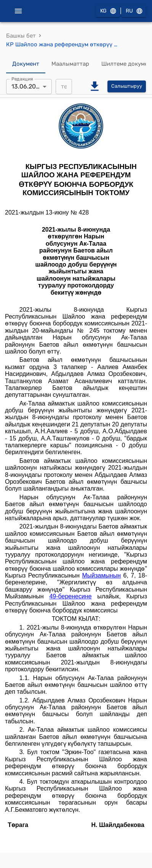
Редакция (22, 79)
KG (108, 11)
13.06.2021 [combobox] (27, 86)
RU (134, 11)
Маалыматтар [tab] (70, 64)
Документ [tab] (26, 64)
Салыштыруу (127, 86)
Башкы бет (21, 36)
